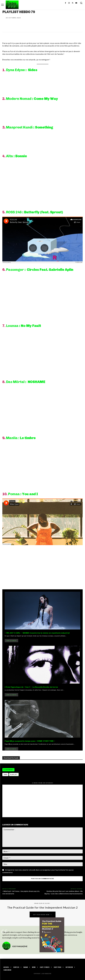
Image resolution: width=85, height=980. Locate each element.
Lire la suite (11, 641)
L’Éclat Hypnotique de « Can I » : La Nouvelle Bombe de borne (31, 687)
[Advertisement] (42, 567)
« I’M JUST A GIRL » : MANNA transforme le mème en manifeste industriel (37, 633)
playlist (14, 775)
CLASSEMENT (8, 770)
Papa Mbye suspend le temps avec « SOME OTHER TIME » (30, 741)
